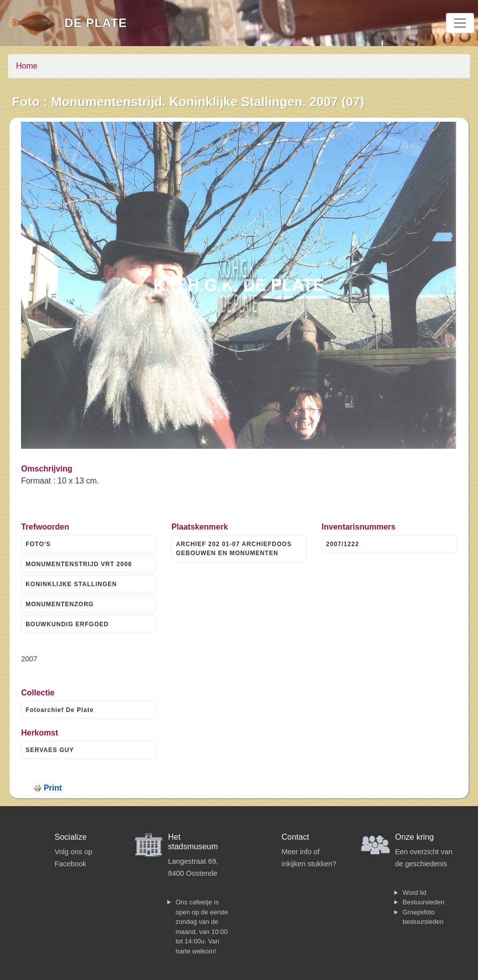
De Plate (96, 23)
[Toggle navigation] (460, 23)
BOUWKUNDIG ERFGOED (67, 624)
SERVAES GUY (50, 750)
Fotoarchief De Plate (60, 710)
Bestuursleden (423, 902)
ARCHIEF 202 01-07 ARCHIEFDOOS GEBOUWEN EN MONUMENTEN (233, 549)
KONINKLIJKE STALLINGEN (71, 584)
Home (27, 66)
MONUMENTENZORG (60, 604)
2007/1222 (343, 544)
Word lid (414, 893)
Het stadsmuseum (193, 842)
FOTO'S (38, 544)
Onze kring (414, 837)
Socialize (71, 837)
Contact (296, 837)
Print (53, 788)
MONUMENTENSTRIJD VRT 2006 (79, 564)
